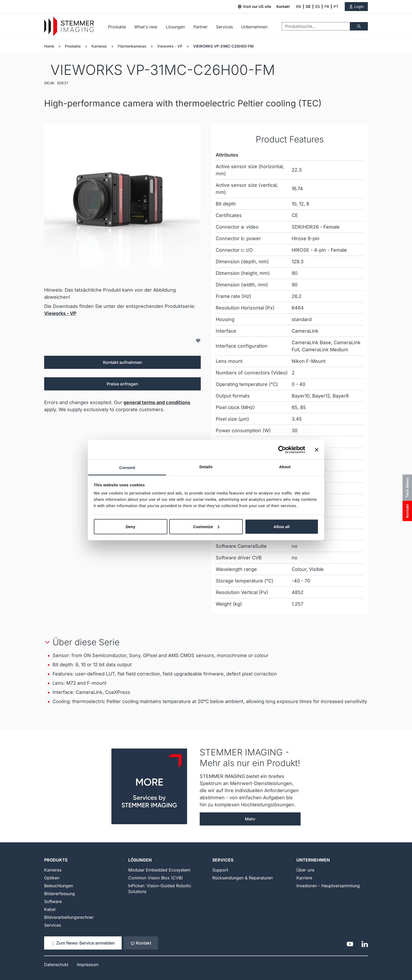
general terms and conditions (157, 402)
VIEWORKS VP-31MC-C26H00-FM (223, 46)
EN (299, 6)
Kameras (99, 46)
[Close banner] (317, 450)
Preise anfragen (122, 384)
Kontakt (283, 6)
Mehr (250, 819)
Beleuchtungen (59, 886)
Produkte (117, 27)
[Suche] (359, 26)
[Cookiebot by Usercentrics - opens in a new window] (282, 450)
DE (308, 6)
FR (327, 6)
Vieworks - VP (170, 46)
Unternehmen (254, 27)
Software (53, 901)
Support (220, 870)
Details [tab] (206, 467)
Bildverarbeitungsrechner (69, 917)
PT (336, 6)
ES (318, 6)
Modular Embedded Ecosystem (159, 870)
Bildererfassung (60, 894)
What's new (146, 27)
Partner (200, 27)
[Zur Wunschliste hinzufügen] (198, 341)
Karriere (304, 878)
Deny (130, 526)
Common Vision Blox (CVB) (156, 878)
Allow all (282, 526)
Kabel (50, 909)
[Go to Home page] (69, 26)
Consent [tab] (127, 468)
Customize (206, 526)
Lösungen (175, 27)
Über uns (305, 870)
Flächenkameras (132, 46)
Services (224, 27)
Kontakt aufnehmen (123, 362)
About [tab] (285, 467)
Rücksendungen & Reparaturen (243, 878)
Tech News (407, 488)
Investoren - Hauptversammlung (328, 886)
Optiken (52, 878)
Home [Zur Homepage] (49, 46)
